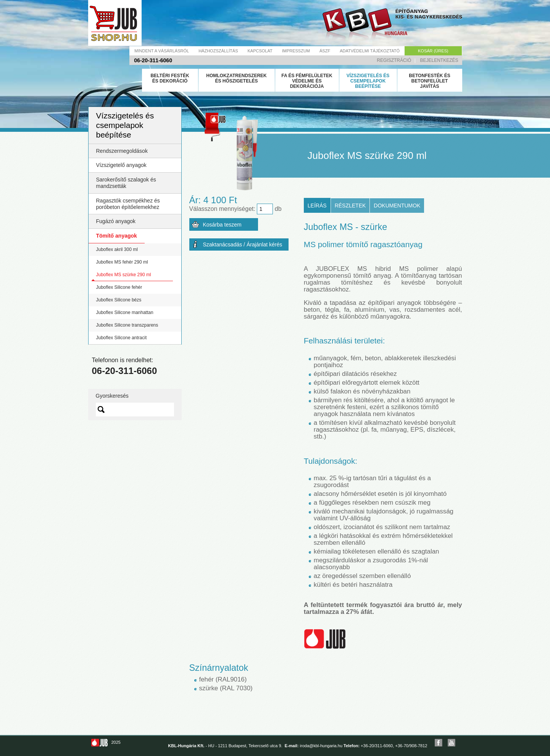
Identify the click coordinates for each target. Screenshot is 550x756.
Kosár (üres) (433, 51)
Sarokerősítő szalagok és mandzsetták (126, 183)
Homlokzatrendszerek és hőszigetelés (236, 78)
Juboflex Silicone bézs (119, 300)
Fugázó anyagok (116, 221)
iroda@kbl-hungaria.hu (321, 746)
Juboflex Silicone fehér (119, 287)
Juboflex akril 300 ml (117, 249)
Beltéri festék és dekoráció (170, 78)
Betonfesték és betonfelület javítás (429, 81)
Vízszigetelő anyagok (121, 165)
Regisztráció (394, 60)
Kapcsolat (260, 51)
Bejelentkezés (439, 60)
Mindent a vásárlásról (162, 51)
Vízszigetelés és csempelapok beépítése (368, 81)
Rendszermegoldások (122, 151)
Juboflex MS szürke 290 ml (124, 275)
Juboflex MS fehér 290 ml (122, 262)
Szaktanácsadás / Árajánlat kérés (243, 244)
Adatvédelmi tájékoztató (370, 51)
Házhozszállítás (218, 51)
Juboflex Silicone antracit (122, 338)
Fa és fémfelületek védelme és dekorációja (307, 81)
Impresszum (296, 51)
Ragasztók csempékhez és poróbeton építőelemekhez (128, 204)
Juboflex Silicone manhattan (125, 312)
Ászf (325, 51)
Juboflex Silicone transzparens (127, 325)
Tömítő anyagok (117, 236)
